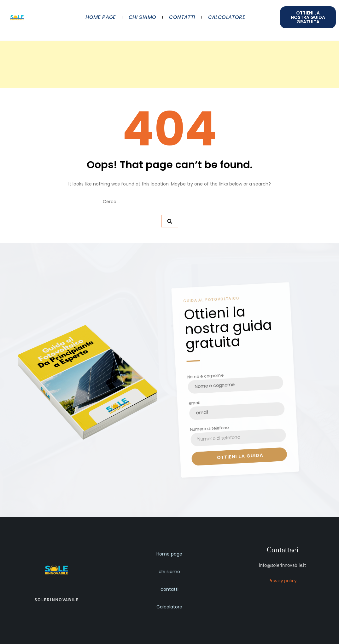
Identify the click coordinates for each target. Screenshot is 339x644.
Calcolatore (227, 17)
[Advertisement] (169, 44)
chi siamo (143, 17)
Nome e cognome (205, 376)
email (193, 403)
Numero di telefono (209, 429)
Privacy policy (282, 581)
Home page (101, 17)
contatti (182, 17)
